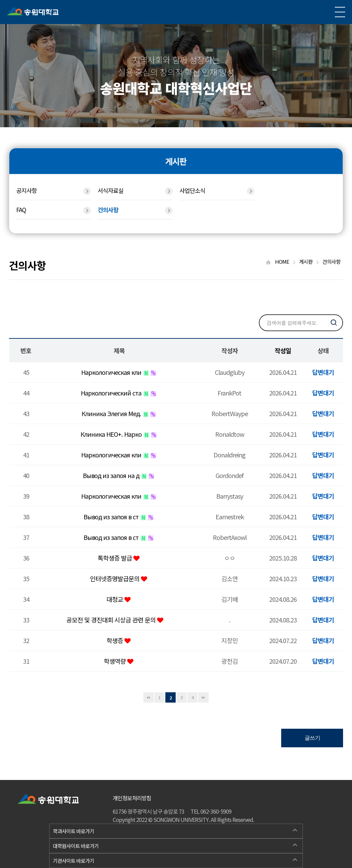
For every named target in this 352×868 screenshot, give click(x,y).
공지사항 (54, 191)
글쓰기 (312, 738)
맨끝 (203, 697)
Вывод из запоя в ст (112, 517)
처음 (148, 697)
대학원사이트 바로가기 (175, 845)
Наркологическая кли (112, 372)
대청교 (115, 599)
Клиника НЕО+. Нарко (112, 434)
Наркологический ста (112, 393)
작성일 (283, 350)
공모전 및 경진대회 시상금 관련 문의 (112, 620)
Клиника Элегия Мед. (112, 413)
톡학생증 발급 (115, 558)
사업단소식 (217, 191)
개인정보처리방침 (132, 798)
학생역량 (115, 661)
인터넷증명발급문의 (115, 578)
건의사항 (135, 210)
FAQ (54, 210)
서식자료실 (135, 191)
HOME (280, 262)
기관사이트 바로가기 (175, 860)
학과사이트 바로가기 (175, 830)
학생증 (115, 640)
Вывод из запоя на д (112, 475)
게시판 (309, 262)
